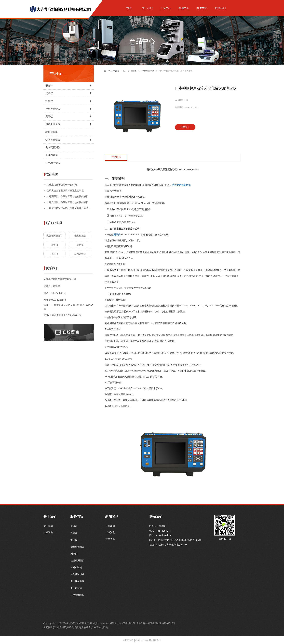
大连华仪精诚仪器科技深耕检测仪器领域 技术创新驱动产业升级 (70, 208)
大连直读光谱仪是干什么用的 (62, 185)
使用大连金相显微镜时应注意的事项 (65, 191)
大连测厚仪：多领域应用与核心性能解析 (68, 197)
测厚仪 (134, 71)
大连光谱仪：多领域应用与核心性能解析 (68, 202)
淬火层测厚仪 (148, 71)
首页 (124, 71)
